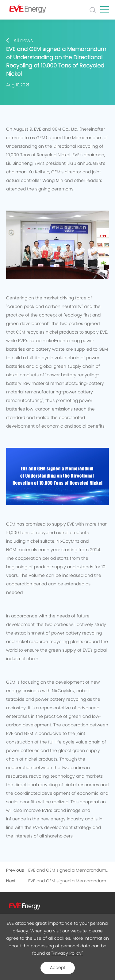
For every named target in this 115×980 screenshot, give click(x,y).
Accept (58, 968)
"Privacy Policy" (67, 953)
